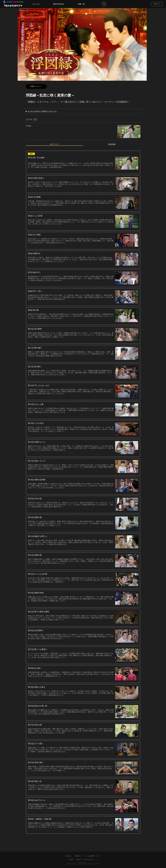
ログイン (157, 4)
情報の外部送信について (90, 860)
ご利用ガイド (79, 856)
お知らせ (69, 856)
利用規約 (79, 860)
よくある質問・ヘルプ (93, 856)
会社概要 (71, 860)
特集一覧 (81, 4)
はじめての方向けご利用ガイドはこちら (42, 111)
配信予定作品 (59, 4)
